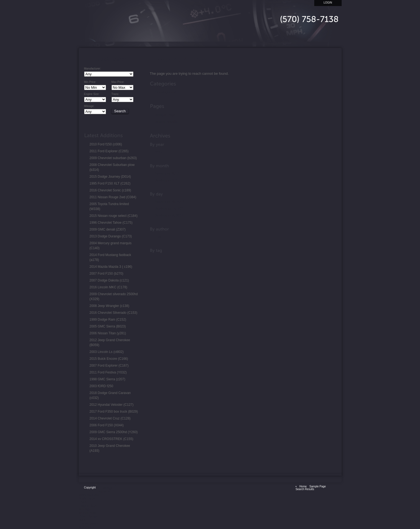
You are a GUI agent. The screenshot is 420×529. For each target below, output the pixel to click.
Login (328, 3)
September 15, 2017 (170, 209)
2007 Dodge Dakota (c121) (109, 280)
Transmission (89, 523)
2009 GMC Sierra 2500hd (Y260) (114, 432)
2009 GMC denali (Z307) (108, 229)
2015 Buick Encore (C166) (109, 359)
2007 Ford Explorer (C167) (109, 366)
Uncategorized (166, 92)
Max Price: (118, 82)
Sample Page (165, 115)
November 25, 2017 (170, 202)
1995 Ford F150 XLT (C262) (110, 183)
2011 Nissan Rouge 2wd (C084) (113, 197)
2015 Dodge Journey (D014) (110, 177)
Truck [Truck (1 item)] (83, 502)
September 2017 (168, 180)
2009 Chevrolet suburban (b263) (113, 158)
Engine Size (88, 506)
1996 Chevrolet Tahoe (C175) (111, 223)
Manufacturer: (93, 69)
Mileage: (89, 106)
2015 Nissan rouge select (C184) (114, 216)
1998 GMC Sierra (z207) (108, 379)
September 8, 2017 (169, 215)
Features (103, 491)
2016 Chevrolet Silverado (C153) (114, 313)
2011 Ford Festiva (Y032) (108, 372)
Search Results (166, 122)
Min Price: (90, 82)
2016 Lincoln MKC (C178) (108, 287)
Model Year (88, 513)
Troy (159, 237)
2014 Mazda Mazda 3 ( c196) (111, 267)
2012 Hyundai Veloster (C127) (112, 405)
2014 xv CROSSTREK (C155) (112, 439)
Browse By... (109, 484)
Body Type (87, 498)
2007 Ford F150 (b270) (106, 274)
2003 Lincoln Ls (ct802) (107, 352)
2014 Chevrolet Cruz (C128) (110, 418)
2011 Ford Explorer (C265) (109, 151)
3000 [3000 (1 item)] (83, 520)
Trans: (115, 94)
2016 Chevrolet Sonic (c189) (110, 190)
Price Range (88, 516)
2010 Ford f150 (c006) (106, 144)
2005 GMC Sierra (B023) (108, 326)
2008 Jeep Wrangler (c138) (109, 306)
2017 (159, 152)
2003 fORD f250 (102, 386)
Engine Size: (92, 94)
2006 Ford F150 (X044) (107, 425)
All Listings (104, 488)
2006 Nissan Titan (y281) (108, 333)
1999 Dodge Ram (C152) (108, 320)
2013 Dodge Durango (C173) (111, 236)
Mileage (85, 509)
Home (270, 35)
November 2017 (167, 174)
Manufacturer (89, 495)
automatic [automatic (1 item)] (86, 527)
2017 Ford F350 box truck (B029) (114, 412)
